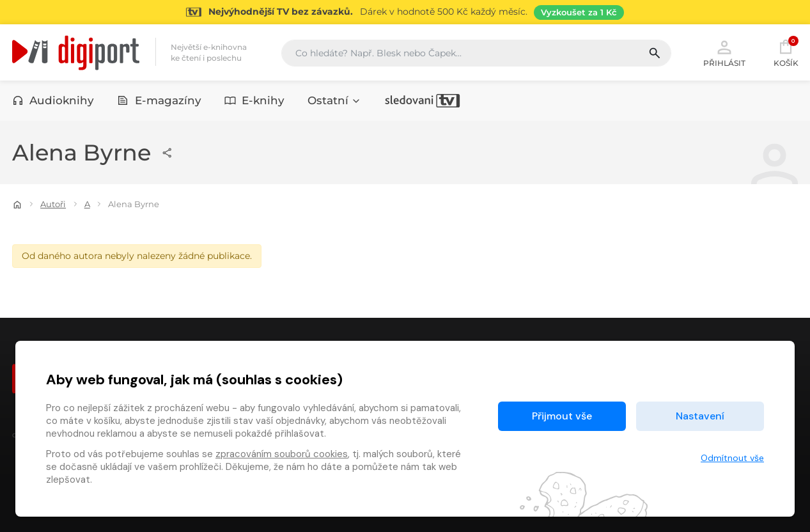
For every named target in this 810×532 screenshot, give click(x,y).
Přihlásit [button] (724, 52)
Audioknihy (53, 100)
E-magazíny (159, 100)
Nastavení (700, 416)
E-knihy (255, 100)
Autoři (53, 204)
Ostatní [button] (334, 100)
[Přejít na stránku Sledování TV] (405, 12)
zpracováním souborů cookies (282, 454)
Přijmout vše (562, 416)
